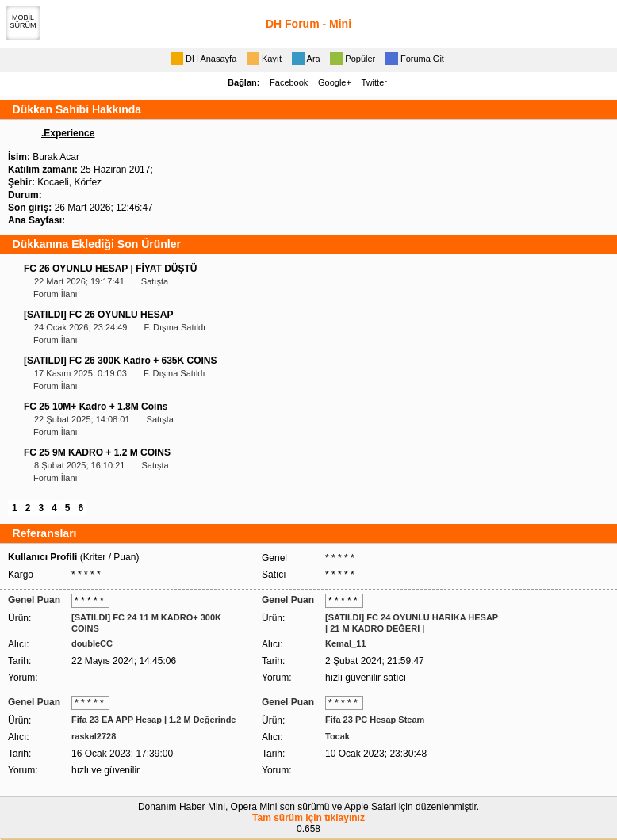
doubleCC (92, 643)
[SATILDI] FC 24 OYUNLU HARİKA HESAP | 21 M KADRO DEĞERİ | (412, 623)
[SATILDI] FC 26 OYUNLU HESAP (98, 315)
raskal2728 (94, 736)
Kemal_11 (345, 643)
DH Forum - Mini (308, 24)
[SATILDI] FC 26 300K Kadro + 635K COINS (121, 361)
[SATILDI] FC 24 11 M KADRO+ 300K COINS (146, 623)
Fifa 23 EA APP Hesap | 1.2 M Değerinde (153, 720)
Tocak (337, 736)
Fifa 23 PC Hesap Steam (375, 720)
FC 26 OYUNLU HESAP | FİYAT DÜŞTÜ (111, 269)
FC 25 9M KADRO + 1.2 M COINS (97, 452)
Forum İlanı (56, 294)
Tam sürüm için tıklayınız (308, 818)
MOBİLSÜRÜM (23, 21)
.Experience (68, 133)
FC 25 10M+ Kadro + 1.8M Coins (96, 407)
